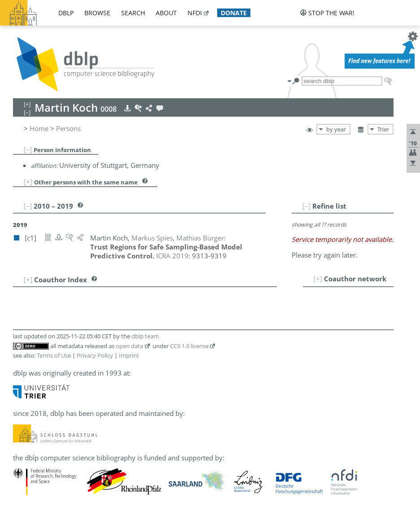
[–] (28, 149)
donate (234, 13)
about (166, 13)
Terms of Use (54, 355)
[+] (28, 182)
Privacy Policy (95, 355)
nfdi (195, 13)
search (133, 13)
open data (129, 346)
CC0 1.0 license (189, 346)
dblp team (145, 336)
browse (97, 13)
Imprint (129, 355)
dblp (66, 13)
